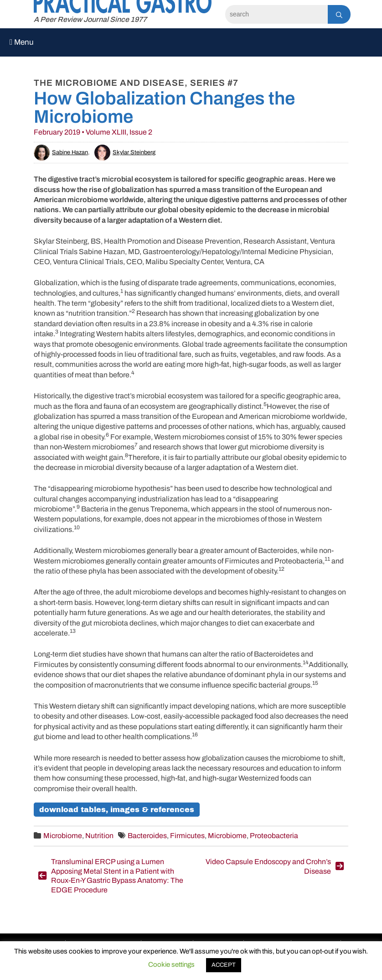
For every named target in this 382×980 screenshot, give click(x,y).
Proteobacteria (274, 836)
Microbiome (63, 836)
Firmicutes (187, 836)
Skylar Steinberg (125, 152)
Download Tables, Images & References (117, 810)
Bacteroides (147, 836)
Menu (22, 42)
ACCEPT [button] (224, 965)
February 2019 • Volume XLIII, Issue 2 (93, 132)
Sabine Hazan (61, 152)
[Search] (276, 14)
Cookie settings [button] (171, 964)
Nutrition (99, 836)
